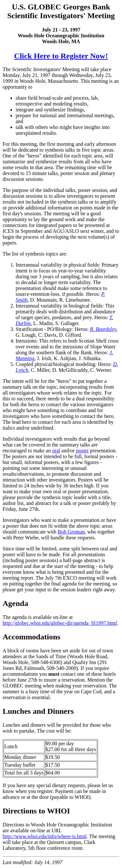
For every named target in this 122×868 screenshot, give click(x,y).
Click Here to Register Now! (61, 56)
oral (56, 451)
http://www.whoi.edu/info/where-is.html (45, 836)
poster (82, 451)
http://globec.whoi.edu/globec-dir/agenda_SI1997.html (60, 623)
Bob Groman (71, 532)
